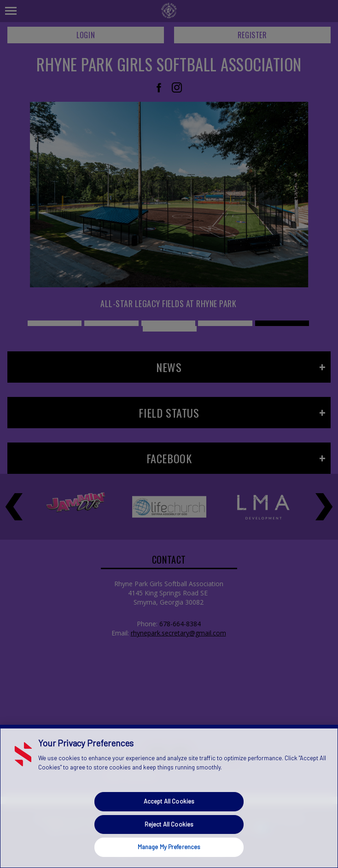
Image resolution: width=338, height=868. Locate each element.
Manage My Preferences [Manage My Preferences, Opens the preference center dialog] (169, 847)
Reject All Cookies (169, 824)
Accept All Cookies (169, 801)
